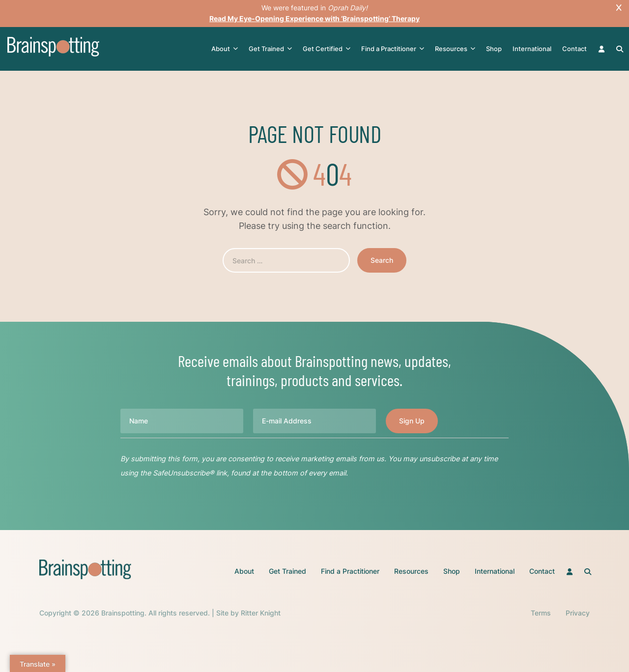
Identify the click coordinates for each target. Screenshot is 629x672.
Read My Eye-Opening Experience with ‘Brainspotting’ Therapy (314, 18)
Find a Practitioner (393, 49)
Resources (455, 49)
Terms (541, 613)
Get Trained (270, 49)
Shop (494, 49)
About (225, 49)
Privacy (578, 613)
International (532, 49)
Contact (574, 49)
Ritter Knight (261, 613)
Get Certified (327, 49)
